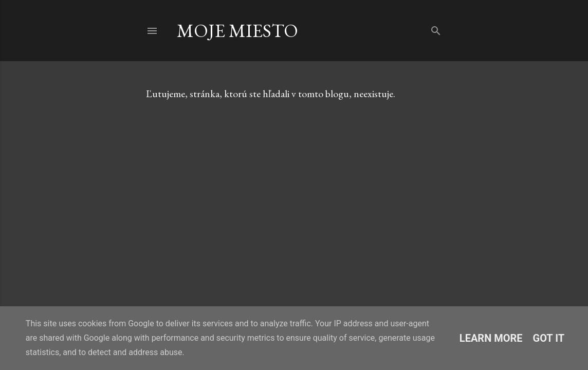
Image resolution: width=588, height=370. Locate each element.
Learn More (491, 338)
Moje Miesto (237, 31)
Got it (549, 338)
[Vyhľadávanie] (436, 29)
